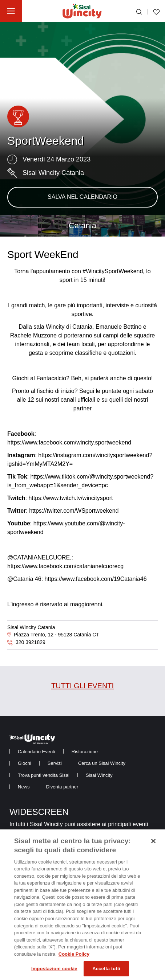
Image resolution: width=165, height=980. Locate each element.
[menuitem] (37, 752)
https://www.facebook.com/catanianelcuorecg (65, 566)
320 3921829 (31, 642)
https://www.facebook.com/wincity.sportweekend (69, 442)
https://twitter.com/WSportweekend (74, 511)
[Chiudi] (153, 845)
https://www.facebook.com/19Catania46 (96, 579)
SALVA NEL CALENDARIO (82, 197)
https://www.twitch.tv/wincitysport (71, 498)
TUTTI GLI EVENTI (82, 686)
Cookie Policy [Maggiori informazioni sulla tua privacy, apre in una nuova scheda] (74, 958)
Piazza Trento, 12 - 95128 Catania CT (57, 635)
